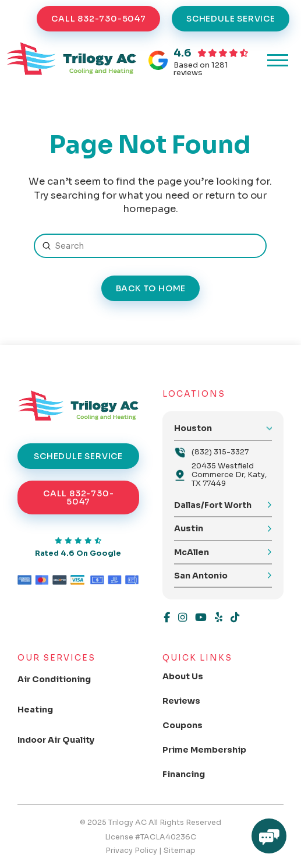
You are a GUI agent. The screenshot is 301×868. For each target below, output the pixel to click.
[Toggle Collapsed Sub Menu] (62, 679)
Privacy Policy (131, 851)
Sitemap (180, 851)
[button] (278, 61)
